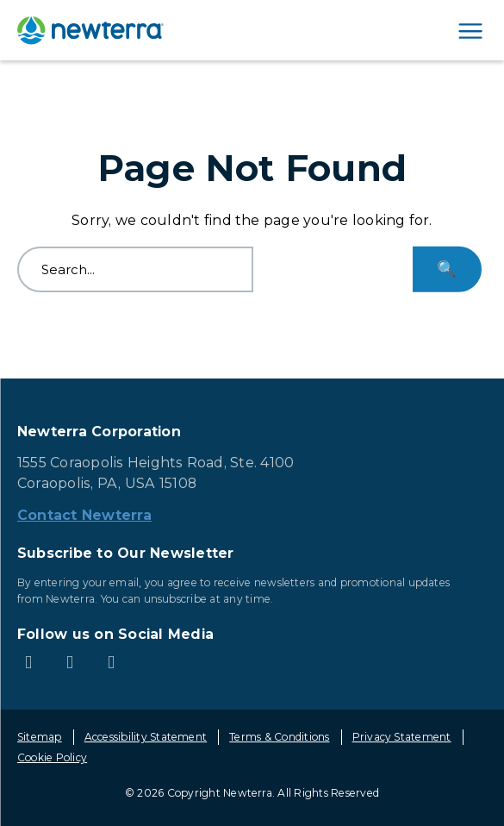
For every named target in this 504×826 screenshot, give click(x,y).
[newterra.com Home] (90, 30)
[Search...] (447, 269)
